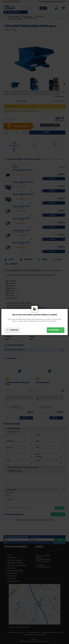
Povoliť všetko (56, 330)
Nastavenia (12, 330)
